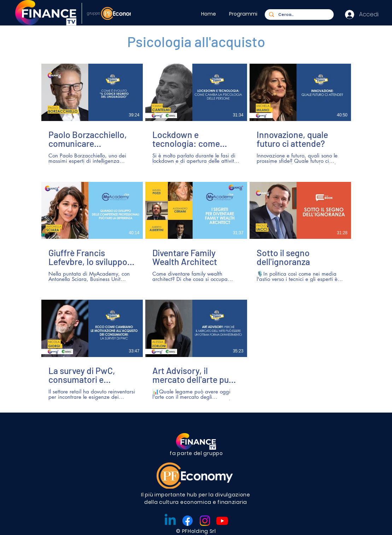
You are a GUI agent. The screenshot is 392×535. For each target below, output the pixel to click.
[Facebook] (188, 521)
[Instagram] (205, 521)
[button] (244, 14)
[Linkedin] (170, 521)
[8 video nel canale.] (196, 232)
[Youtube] (222, 521)
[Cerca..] (299, 15)
